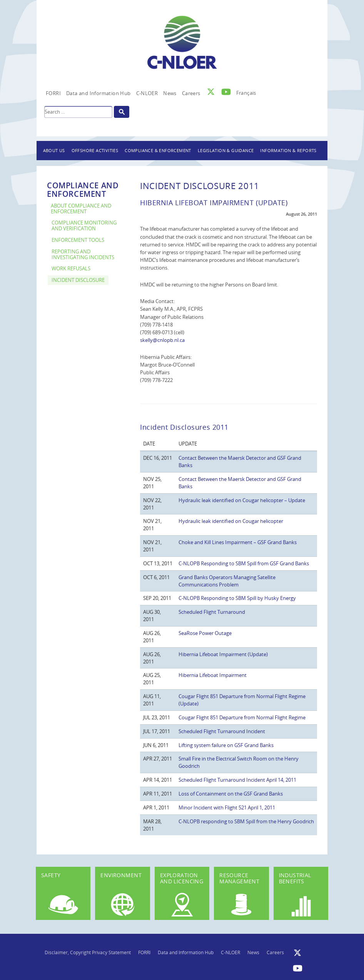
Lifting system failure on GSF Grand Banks (226, 745)
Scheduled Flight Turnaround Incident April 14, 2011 (237, 780)
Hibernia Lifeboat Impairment (213, 675)
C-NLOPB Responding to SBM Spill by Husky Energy (237, 598)
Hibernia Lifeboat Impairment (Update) (223, 654)
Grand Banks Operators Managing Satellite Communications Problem (227, 581)
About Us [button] (54, 150)
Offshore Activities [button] (95, 150)
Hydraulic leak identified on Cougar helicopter (231, 521)
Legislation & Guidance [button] (226, 150)
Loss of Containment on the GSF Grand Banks (231, 794)
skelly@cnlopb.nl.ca (162, 340)
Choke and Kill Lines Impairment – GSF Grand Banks (238, 542)
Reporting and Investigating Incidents (83, 255)
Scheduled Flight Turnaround (212, 612)
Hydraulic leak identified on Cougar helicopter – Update (242, 500)
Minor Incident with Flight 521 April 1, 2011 (227, 807)
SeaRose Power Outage (205, 633)
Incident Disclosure (78, 280)
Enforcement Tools (78, 240)
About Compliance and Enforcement (81, 209)
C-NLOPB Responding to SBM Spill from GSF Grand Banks (244, 563)
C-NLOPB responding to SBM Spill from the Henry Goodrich (246, 821)
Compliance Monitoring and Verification (84, 226)
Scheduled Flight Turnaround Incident (222, 731)
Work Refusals (71, 269)
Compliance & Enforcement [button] (158, 150)
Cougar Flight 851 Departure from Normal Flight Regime (242, 717)
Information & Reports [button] (288, 150)
